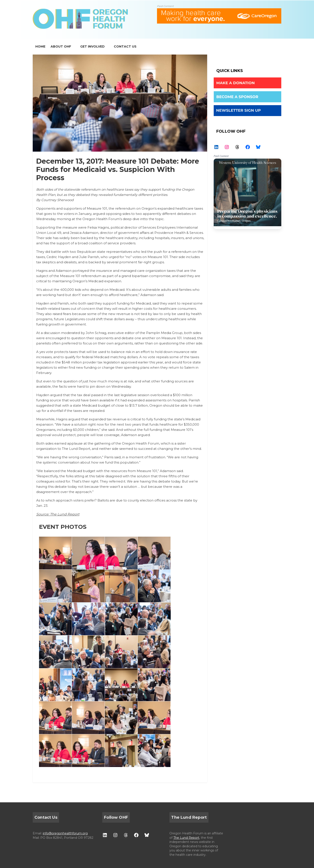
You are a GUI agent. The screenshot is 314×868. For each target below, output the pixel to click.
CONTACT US (125, 46)
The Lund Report (186, 838)
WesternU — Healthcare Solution (247, 194)
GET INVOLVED (92, 46)
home (40, 46)
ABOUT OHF (61, 46)
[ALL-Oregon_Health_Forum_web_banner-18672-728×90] (219, 11)
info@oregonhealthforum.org (65, 833)
